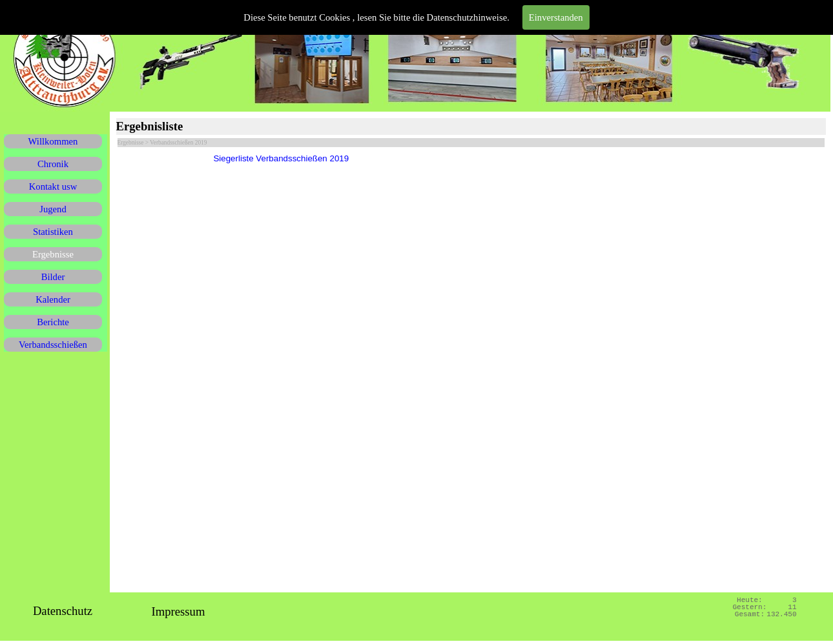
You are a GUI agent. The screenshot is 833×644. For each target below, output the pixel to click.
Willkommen (53, 141)
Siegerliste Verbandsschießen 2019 (281, 158)
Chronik (53, 164)
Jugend (53, 209)
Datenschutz (63, 611)
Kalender (53, 299)
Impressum (179, 611)
